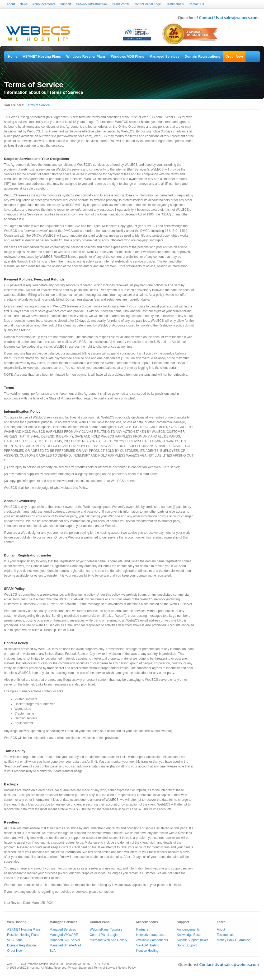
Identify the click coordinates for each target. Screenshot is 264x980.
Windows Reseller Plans (86, 56)
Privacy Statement (80, 968)
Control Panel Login (148, 4)
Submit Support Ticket (192, 940)
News (23, 4)
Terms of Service (38, 105)
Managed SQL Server (65, 940)
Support (65, 4)
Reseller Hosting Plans (23, 935)
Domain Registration (22, 945)
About (11, 4)
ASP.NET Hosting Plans (42, 56)
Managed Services (164, 56)
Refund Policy (127, 968)
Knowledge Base (189, 935)
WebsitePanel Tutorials (106, 930)
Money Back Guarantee (233, 940)
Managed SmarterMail (65, 945)
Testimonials (175, 4)
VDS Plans (15, 940)
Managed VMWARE (64, 935)
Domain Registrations (202, 56)
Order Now (234, 56)
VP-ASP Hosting (148, 945)
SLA (53, 951)
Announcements (44, 4)
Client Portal (120, 4)
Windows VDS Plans (128, 56)
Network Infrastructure (91, 4)
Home (13, 56)
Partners (142, 930)
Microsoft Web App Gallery (109, 940)
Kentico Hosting (147, 951)
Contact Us (196, 4)
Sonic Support (187, 945)
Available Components (152, 940)
